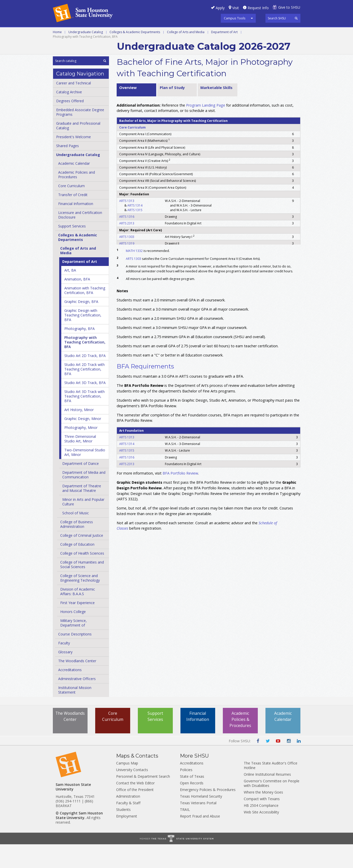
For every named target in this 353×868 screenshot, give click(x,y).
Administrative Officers (77, 702)
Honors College (73, 635)
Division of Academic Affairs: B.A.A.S (78, 615)
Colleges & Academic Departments (135, 55)
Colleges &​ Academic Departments (78, 261)
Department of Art (224, 55)
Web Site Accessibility (261, 836)
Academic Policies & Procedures (240, 743)
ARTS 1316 (127, 240)
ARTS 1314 (135, 229)
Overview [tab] (128, 111)
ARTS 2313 (127, 247)
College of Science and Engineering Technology (80, 602)
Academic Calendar (74, 187)
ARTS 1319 (127, 267)
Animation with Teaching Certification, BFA (85, 314)
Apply (220, 8)
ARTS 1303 (127, 260)
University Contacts (132, 793)
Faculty (64, 667)
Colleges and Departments (82, 44)
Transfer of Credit (73, 218)
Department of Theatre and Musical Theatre (82, 512)
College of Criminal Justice (82, 559)
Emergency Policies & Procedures (208, 813)
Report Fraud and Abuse (200, 840)
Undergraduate (123, 33)
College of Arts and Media (186, 55)
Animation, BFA (77, 303)
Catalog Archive (69, 116)
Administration (128, 820)
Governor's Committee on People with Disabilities (272, 807)
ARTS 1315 (135, 233)
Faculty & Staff (128, 827)
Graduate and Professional (176, 33)
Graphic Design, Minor (83, 442)
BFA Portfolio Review (180, 497)
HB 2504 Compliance (261, 829)
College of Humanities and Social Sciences (82, 588)
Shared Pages (68, 169)
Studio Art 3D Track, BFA (85, 406)
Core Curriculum (71, 209)
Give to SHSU (289, 7)
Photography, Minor (81, 451)
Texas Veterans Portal (198, 827)
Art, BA (70, 294)
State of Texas (192, 800)
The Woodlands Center (77, 685)
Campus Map (127, 787)
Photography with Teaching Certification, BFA (85, 366)
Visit (236, 8)
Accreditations (70, 693)
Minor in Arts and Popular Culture (83, 525)
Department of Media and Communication (84, 498)
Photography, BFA (80, 352)
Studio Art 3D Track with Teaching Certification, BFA (84, 420)
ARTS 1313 (127, 224)
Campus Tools (235, 18)
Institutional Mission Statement (75, 714)
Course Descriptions (75, 658)
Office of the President (135, 813)
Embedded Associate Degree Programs (80, 136)
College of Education (77, 568)
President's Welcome (74, 161)
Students (123, 833)
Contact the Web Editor (135, 807)
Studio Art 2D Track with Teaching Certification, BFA (84, 393)
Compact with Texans (262, 822)
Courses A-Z (262, 33)
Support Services (72, 250)
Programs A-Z (227, 33)
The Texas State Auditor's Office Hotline (271, 789)
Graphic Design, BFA (81, 325)
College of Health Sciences (82, 577)
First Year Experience (77, 626)
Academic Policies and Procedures (77, 198)
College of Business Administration (77, 548)
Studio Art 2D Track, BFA (85, 379)
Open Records (192, 807)
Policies (186, 793)
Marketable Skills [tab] (216, 111)
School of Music (76, 537)
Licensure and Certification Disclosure (80, 239)
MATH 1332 (134, 275)
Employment (127, 840)
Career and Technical (76, 33)
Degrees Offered (70, 125)
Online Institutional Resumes (267, 798)
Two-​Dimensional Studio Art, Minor (85, 476)
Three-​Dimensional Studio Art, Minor (80, 462)
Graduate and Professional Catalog (78, 149)
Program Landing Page (206, 129)
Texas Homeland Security (201, 820)
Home (57, 55)
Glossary (65, 676)
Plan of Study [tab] (172, 111)
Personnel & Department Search (143, 800)
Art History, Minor (79, 433)
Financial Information (76, 227)
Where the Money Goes (263, 816)
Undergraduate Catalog (86, 55)
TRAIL (185, 833)
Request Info (258, 8)
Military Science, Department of (74, 647)
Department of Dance (81, 487)
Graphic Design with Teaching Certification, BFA (83, 339)
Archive (126, 44)
